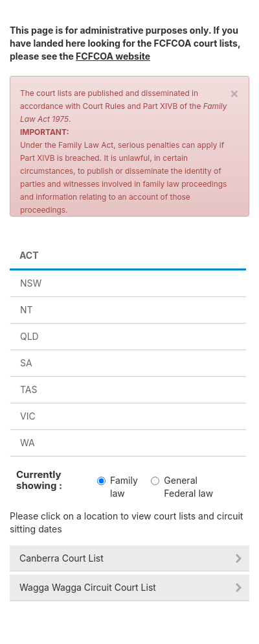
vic (28, 416)
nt (27, 310)
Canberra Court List (62, 558)
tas (29, 389)
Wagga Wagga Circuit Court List (88, 587)
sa (26, 363)
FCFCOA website (113, 56)
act (29, 255)
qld (29, 336)
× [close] (234, 93)
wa (28, 443)
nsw (31, 283)
